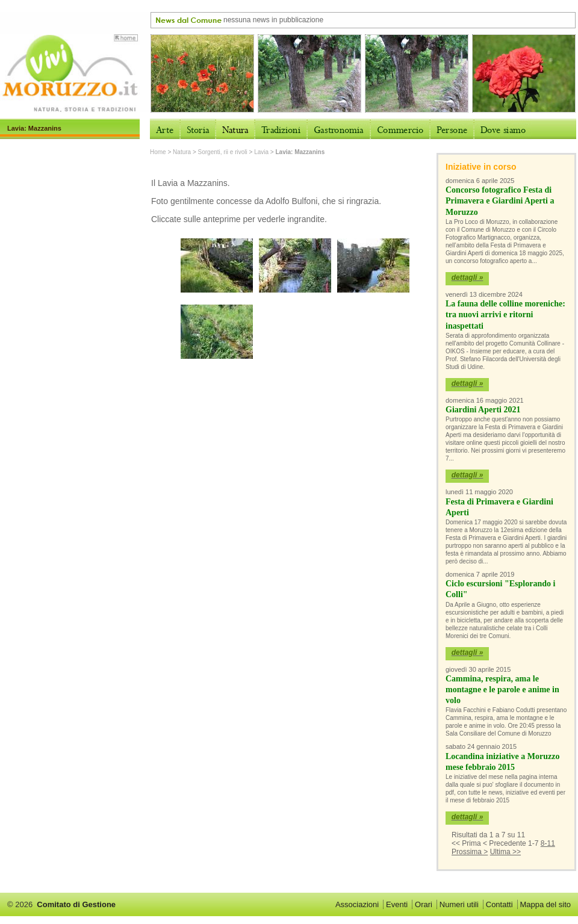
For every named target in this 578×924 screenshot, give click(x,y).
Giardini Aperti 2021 (483, 410)
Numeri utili (459, 904)
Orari (424, 904)
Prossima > (470, 852)
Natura (182, 152)
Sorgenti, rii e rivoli (223, 152)
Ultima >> (505, 852)
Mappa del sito (545, 904)
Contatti (499, 904)
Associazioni (357, 904)
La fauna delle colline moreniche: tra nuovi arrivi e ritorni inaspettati (505, 315)
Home (158, 152)
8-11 (548, 843)
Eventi (397, 904)
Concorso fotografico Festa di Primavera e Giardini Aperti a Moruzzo (500, 201)
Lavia (261, 152)
